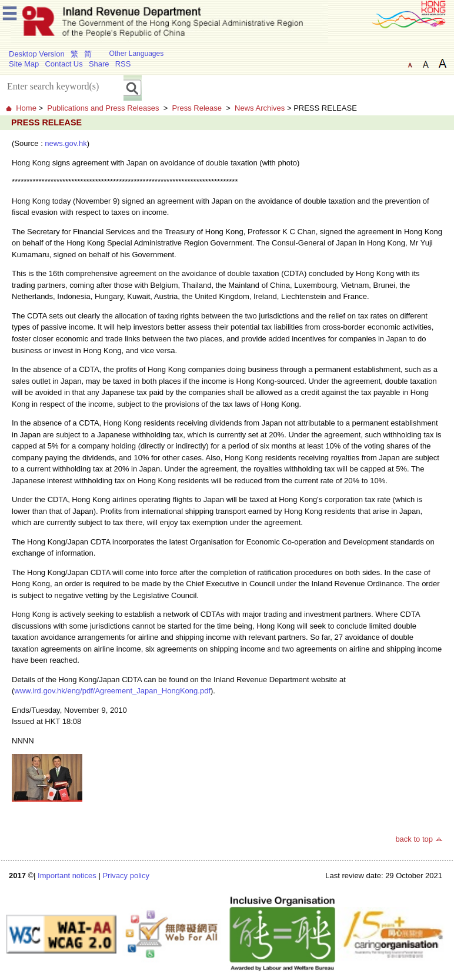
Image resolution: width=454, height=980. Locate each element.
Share (99, 64)
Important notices (67, 876)
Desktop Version (37, 54)
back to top (414, 839)
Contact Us (64, 64)
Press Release (197, 108)
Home (26, 108)
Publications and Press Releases (103, 108)
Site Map (24, 64)
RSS (123, 64)
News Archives (260, 108)
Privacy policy (126, 876)
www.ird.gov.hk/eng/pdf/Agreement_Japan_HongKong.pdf (112, 691)
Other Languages (136, 54)
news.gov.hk (66, 143)
